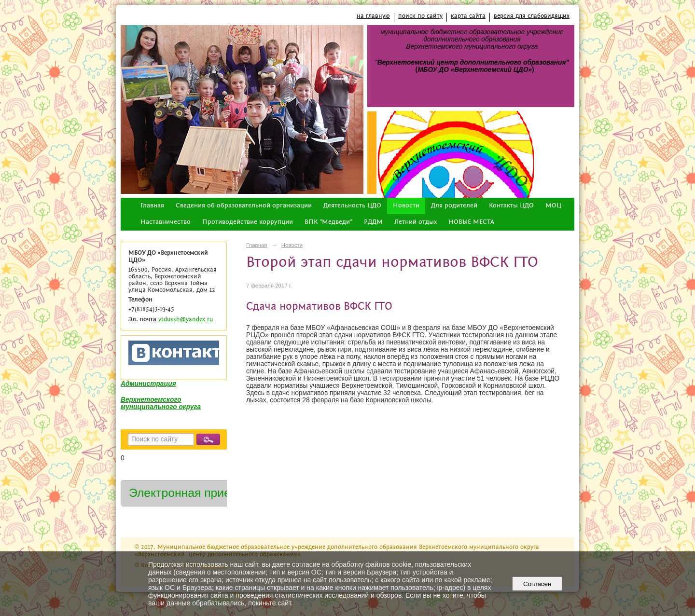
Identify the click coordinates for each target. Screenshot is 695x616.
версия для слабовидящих (532, 16)
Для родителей (454, 206)
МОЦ (553, 206)
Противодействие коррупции (248, 222)
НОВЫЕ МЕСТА (471, 222)
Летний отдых (416, 222)
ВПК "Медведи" (328, 222)
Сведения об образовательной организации (244, 206)
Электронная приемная (194, 493)
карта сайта (468, 16)
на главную (373, 16)
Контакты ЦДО (511, 206)
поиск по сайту (420, 16)
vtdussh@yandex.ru (186, 320)
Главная (152, 206)
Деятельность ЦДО (352, 206)
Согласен (537, 584)
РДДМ (373, 222)
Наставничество (166, 222)
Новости (406, 206)
